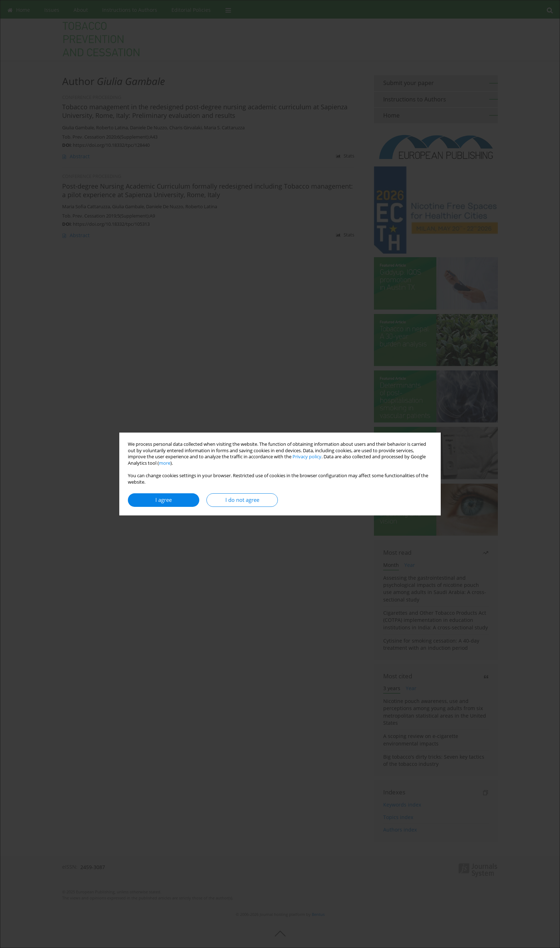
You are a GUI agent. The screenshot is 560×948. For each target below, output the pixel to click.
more (165, 463)
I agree (164, 500)
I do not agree (242, 500)
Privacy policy (307, 457)
